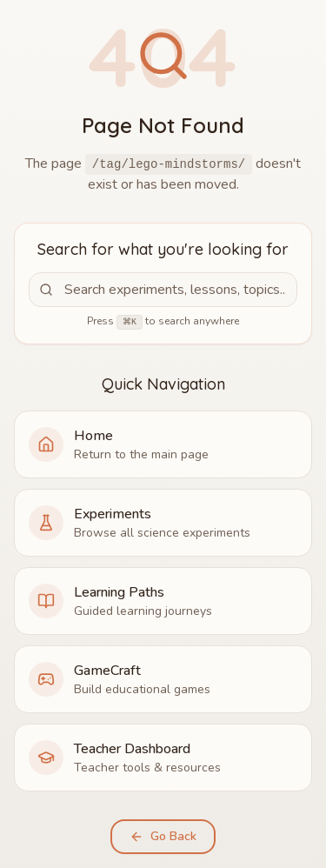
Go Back (163, 836)
